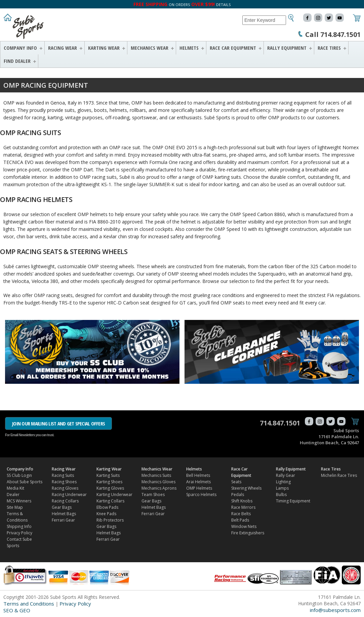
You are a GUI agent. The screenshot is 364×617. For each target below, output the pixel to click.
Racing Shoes (64, 482)
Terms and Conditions (29, 604)
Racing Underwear (69, 495)
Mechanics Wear (150, 48)
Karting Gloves (110, 488)
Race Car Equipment (233, 48)
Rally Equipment (287, 48)
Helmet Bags (64, 514)
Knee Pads (106, 514)
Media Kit (15, 488)
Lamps (282, 488)
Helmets (189, 48)
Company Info (20, 48)
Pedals (238, 495)
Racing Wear (63, 48)
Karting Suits (108, 475)
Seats (236, 482)
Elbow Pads (107, 507)
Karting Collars (110, 501)
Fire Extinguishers (248, 533)
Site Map (15, 507)
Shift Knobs (242, 501)
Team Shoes (153, 495)
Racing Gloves (65, 488)
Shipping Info (19, 526)
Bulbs (281, 495)
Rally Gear (286, 475)
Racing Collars (65, 501)
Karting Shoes (109, 482)
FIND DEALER (17, 61)
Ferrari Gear (63, 520)
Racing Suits (63, 475)
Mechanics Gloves (158, 482)
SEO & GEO (17, 610)
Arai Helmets (198, 482)
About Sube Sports (25, 482)
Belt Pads (240, 520)
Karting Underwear (114, 495)
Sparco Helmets (201, 495)
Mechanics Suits (156, 475)
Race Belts (241, 514)
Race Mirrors (243, 507)
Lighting (283, 482)
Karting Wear (104, 48)
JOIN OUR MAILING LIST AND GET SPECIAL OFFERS (58, 423)
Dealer (13, 495)
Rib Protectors (110, 520)
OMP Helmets (199, 488)
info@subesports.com (335, 610)
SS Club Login (19, 475)
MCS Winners (19, 501)
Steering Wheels (246, 488)
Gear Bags (62, 507)
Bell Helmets (198, 475)
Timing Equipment (293, 501)
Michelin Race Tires (339, 475)
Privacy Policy (19, 533)
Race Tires (329, 48)
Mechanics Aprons (159, 488)
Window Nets (244, 526)
